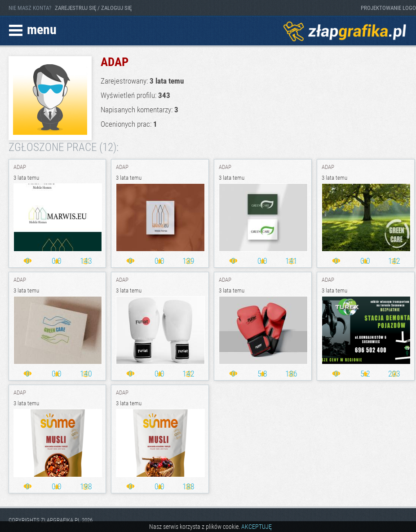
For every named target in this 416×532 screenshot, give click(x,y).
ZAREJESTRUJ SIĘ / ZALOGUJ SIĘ (93, 8)
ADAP (20, 167)
